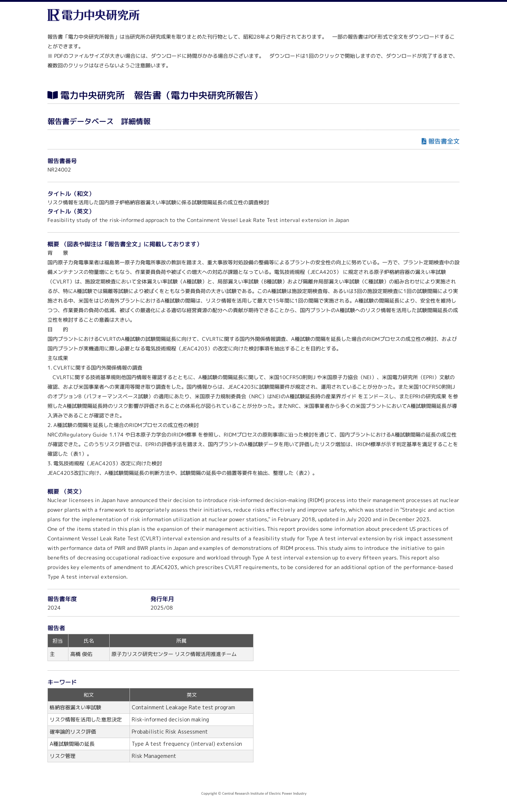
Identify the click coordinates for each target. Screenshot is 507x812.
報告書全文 (444, 141)
